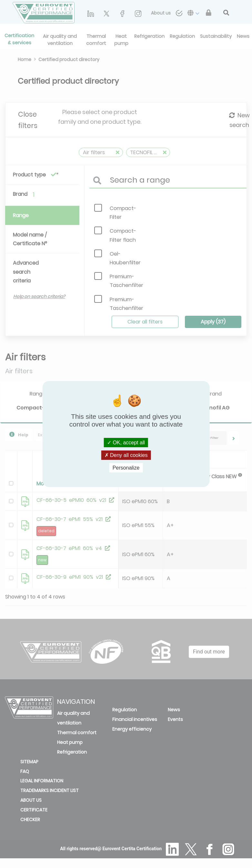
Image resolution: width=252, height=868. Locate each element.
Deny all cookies (126, 455)
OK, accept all (126, 442)
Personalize (126, 468)
